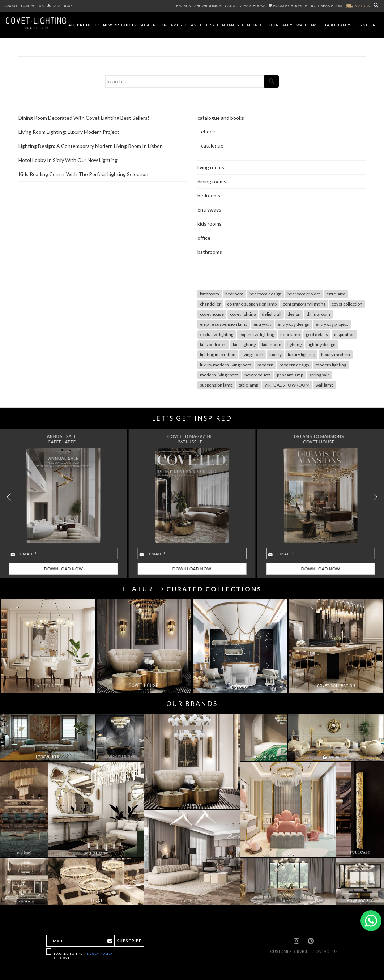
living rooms (211, 167)
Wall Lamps (309, 25)
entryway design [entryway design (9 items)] (294, 324)
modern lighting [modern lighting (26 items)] (331, 365)
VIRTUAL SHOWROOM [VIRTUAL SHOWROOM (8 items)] (287, 385)
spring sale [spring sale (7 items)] (319, 375)
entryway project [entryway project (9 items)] (332, 324)
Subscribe (129, 941)
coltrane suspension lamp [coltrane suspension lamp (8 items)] (252, 304)
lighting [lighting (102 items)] (295, 344)
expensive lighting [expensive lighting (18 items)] (257, 334)
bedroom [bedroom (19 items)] (234, 294)
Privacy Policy (98, 954)
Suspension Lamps (161, 25)
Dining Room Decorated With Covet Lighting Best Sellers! (84, 118)
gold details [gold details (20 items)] (317, 334)
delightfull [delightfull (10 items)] (272, 314)
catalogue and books (221, 118)
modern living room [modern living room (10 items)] (219, 375)
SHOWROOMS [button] (208, 6)
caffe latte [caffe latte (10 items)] (336, 294)
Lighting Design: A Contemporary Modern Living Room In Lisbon (91, 146)
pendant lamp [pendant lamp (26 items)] (290, 375)
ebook (208, 131)
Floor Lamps (279, 25)
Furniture (366, 25)
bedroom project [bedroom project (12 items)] (304, 294)
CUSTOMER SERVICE (289, 951)
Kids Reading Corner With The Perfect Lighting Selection (83, 174)
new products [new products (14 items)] (258, 375)
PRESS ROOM (330, 6)
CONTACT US (33, 6)
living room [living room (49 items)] (252, 355)
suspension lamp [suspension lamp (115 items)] (216, 385)
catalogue (212, 146)
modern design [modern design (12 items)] (294, 365)
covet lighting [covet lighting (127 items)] (243, 314)
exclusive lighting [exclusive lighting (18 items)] (217, 334)
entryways (209, 210)
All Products (84, 25)
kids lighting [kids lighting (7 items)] (244, 344)
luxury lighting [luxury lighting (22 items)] (301, 355)
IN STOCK (358, 6)
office (204, 238)
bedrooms (209, 195)
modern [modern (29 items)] (265, 365)
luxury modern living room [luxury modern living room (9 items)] (226, 365)
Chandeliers (199, 25)
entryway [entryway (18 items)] (263, 324)
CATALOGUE (60, 6)
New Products (120, 25)
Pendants (228, 25)
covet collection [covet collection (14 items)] (347, 304)
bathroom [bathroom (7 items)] (210, 294)
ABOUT (12, 6)
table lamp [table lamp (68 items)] (248, 385)
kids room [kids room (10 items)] (272, 344)
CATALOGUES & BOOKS (245, 6)
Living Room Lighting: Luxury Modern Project (69, 132)
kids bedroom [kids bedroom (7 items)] (213, 344)
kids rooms (210, 224)
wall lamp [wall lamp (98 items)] (325, 385)
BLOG (310, 6)
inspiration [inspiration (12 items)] (344, 334)
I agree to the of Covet (84, 956)
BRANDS (184, 6)
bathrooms (210, 252)
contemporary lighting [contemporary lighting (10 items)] (304, 304)
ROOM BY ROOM (286, 6)
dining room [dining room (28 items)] (318, 314)
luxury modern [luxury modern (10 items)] (336, 355)
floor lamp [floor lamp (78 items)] (290, 334)
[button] (376, 497)
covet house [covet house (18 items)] (212, 314)
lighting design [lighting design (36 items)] (322, 344)
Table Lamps (338, 25)
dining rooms (212, 181)
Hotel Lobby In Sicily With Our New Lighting (68, 160)
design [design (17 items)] (294, 314)
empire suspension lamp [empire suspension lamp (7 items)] (224, 324)
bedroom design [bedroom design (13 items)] (265, 294)
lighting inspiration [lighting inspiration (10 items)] (218, 355)
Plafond (252, 25)
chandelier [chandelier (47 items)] (210, 304)
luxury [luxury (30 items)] (276, 355)
